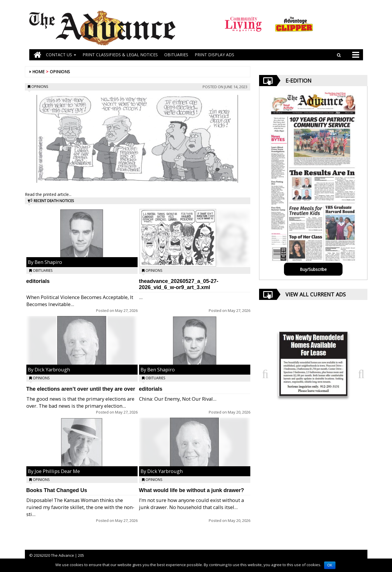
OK (330, 565)
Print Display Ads (214, 55)
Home (38, 72)
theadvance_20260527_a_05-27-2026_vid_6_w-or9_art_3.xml (179, 284)
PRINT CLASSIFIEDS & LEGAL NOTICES (120, 55)
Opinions (60, 72)
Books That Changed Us (57, 490)
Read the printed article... (48, 194)
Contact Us (61, 55)
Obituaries (43, 270)
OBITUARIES (176, 55)
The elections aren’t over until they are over (81, 389)
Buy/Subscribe (313, 269)
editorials (38, 281)
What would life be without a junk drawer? (192, 490)
